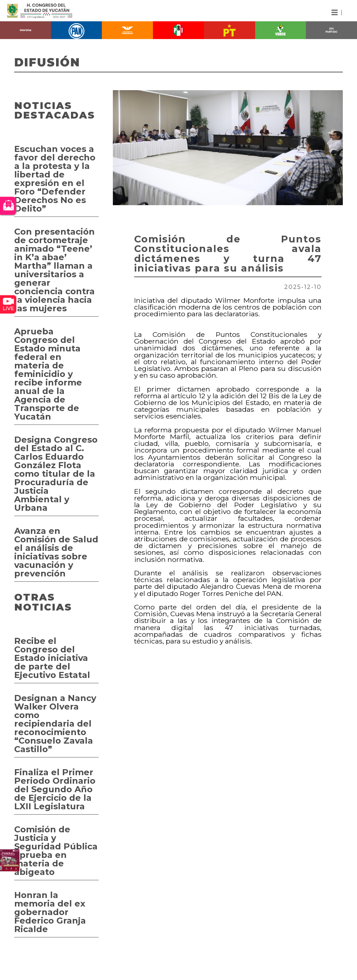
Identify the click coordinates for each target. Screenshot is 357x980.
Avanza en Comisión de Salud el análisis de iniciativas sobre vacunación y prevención (56, 552)
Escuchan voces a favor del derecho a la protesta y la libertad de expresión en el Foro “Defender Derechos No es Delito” (55, 179)
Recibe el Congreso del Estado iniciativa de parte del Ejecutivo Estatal (52, 658)
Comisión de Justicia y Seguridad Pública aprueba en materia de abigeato (56, 851)
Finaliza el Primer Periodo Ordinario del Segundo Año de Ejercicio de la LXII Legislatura (55, 789)
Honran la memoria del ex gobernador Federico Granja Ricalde (50, 912)
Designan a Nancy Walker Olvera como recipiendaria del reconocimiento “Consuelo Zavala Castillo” (55, 724)
